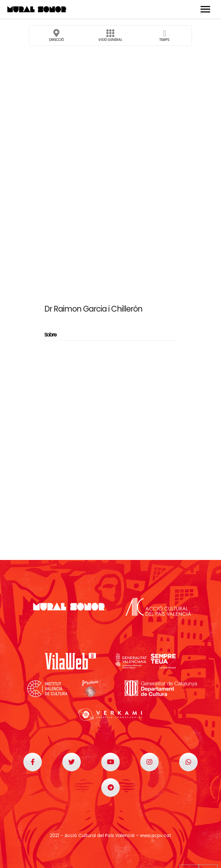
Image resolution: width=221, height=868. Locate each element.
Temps (164, 37)
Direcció (57, 37)
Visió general (110, 37)
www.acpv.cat (156, 835)
